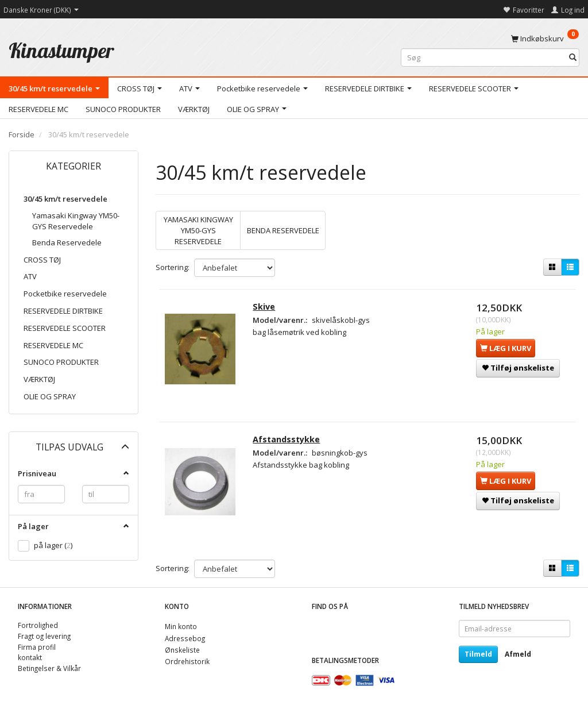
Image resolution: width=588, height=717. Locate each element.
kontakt (30, 657)
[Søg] (573, 58)
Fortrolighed (38, 625)
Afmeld (518, 654)
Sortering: (173, 267)
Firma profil (37, 647)
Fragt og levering (44, 636)
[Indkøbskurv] (545, 38)
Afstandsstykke (286, 439)
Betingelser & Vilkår (49, 668)
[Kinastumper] (61, 50)
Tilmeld (478, 654)
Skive (264, 307)
